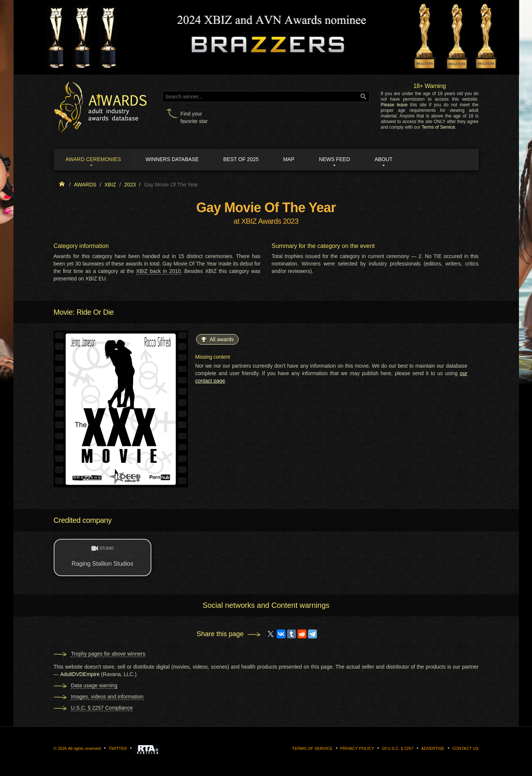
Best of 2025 (244, 160)
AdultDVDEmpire (80, 674)
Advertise (433, 748)
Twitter (118, 748)
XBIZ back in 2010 (158, 271)
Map (293, 160)
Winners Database (175, 160)
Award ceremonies (95, 160)
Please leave (394, 105)
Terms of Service (438, 127)
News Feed (340, 160)
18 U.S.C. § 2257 (397, 748)
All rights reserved (84, 748)
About (390, 160)
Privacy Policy (357, 748)
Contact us (465, 748)
